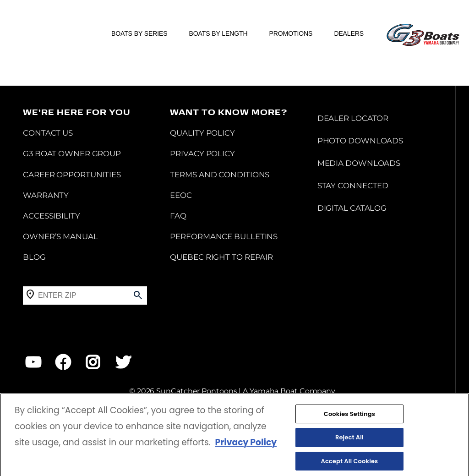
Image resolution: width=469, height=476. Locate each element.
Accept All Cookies (349, 466)
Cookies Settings (349, 419)
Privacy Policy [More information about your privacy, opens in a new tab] (246, 448)
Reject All (349, 443)
